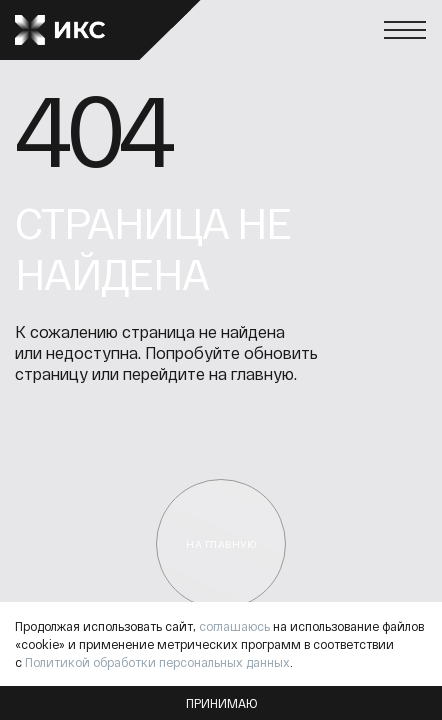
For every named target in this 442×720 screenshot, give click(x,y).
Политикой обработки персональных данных (157, 662)
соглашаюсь (234, 626)
